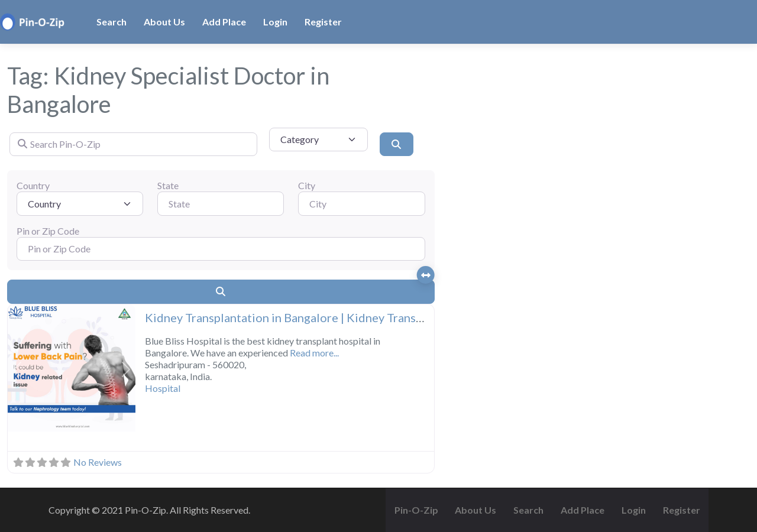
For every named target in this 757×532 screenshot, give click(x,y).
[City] (361, 203)
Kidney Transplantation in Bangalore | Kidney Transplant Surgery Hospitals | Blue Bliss (373, 317)
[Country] (80, 203)
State (168, 185)
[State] (221, 203)
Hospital (163, 388)
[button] (17, 369)
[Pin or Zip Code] (221, 249)
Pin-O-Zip (416, 510)
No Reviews (98, 462)
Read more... (314, 353)
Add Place (224, 22)
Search (111, 22)
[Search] (396, 144)
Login (275, 22)
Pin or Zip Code (48, 231)
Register (323, 22)
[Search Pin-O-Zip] (133, 144)
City (307, 185)
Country (33, 185)
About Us (164, 22)
